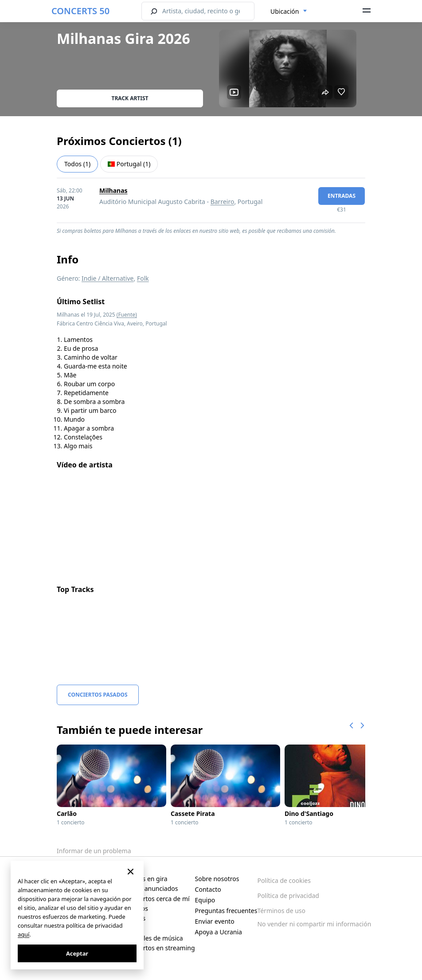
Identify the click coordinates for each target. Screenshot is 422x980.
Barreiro (223, 202)
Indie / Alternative (107, 278)
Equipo (205, 900)
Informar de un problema (94, 851)
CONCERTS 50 (80, 11)
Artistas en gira (146, 879)
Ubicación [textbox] (285, 11)
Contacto (208, 889)
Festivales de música (153, 938)
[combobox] (289, 12)
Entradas (342, 196)
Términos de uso (281, 911)
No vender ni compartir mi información (314, 924)
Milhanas (113, 190)
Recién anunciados (151, 888)
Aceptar (77, 953)
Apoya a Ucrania (219, 932)
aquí (23, 934)
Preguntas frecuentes (226, 911)
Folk (143, 278)
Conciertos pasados (98, 695)
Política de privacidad (288, 896)
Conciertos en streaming (159, 948)
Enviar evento (215, 921)
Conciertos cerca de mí (157, 899)
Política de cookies (284, 880)
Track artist (130, 98)
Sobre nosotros (217, 879)
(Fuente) (127, 315)
